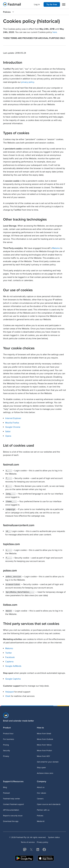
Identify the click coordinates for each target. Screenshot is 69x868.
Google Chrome (13, 427)
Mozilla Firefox (12, 423)
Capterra (9, 661)
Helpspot (10, 691)
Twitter (9, 652)
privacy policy (28, 82)
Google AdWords (13, 666)
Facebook (10, 657)
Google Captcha (13, 678)
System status (54, 837)
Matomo (56, 248)
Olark (8, 696)
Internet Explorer (13, 418)
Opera (8, 436)
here (55, 32)
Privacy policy (42, 842)
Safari (8, 432)
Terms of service (28, 842)
